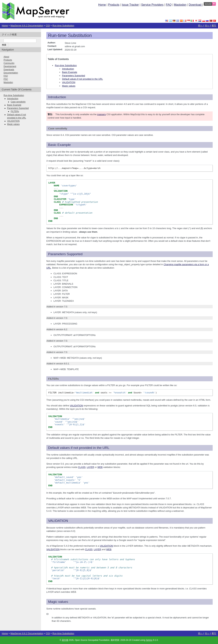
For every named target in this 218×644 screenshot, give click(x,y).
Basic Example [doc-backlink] (59, 145)
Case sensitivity (18, 102)
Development (10, 66)
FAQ (169, 5)
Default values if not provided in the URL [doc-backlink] (79, 448)
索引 (214, 26)
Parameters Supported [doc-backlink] (65, 254)
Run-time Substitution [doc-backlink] (70, 35)
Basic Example (70, 72)
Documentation (11, 73)
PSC (6, 79)
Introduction (68, 69)
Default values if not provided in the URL (82, 79)
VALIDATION (69, 82)
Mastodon (180, 5)
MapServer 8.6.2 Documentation (27, 26)
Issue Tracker (130, 5)
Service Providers (152, 5)
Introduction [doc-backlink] (57, 97)
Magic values (69, 86)
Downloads (9, 70)
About (6, 57)
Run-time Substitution (63, 26)
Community (9, 63)
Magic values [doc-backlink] (58, 602)
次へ (207, 26)
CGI (48, 26)
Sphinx (149, 640)
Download (196, 5)
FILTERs (15, 111)
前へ (200, 26)
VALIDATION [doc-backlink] (58, 521)
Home (102, 5)
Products (114, 5)
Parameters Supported (74, 76)
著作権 (65, 640)
